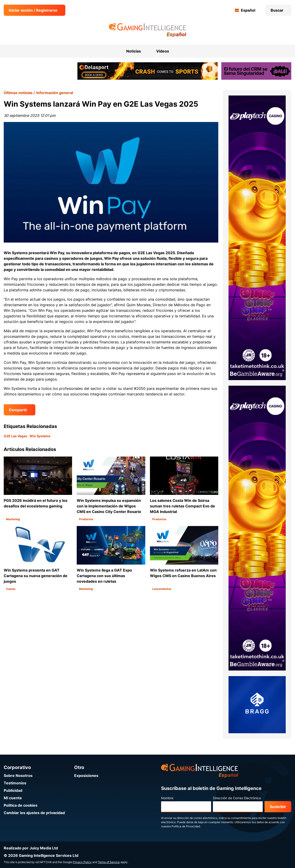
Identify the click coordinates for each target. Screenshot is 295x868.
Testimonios (15, 783)
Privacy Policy (82, 862)
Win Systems (40, 436)
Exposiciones (86, 776)
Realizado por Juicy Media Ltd (31, 848)
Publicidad (13, 790)
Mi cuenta (13, 798)
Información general (55, 93)
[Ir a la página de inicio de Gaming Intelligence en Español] (147, 30)
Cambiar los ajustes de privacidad (34, 813)
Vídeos (163, 51)
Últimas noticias (18, 93)
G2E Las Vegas (15, 436)
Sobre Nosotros (18, 776)
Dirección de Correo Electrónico (237, 798)
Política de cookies (21, 805)
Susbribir (278, 807)
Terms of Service (109, 862)
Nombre (167, 798)
